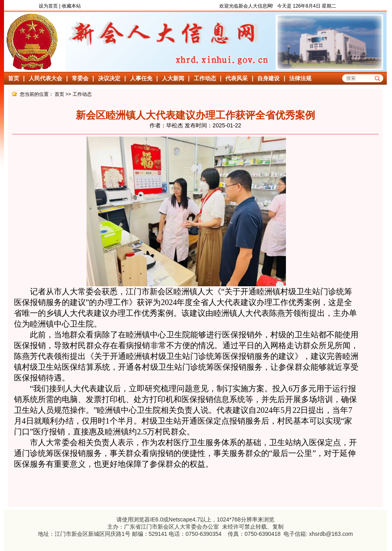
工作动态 (205, 78)
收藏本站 (71, 6)
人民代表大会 (45, 78)
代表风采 (236, 78)
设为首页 (48, 6)
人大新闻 (173, 78)
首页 (14, 78)
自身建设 (268, 78)
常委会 (80, 78)
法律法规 (300, 78)
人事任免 (141, 78)
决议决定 (109, 78)
